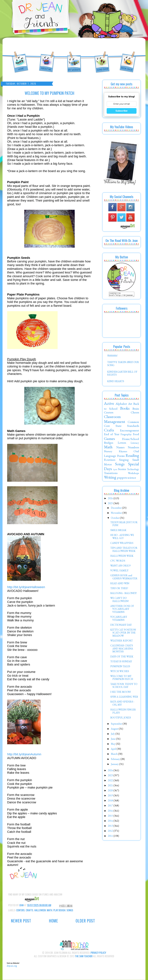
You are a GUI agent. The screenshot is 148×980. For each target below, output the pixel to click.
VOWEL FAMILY (119, 571)
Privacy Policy (98, 953)
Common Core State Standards (122, 425)
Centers (20, 910)
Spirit (115, 470)
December (117, 509)
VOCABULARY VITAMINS (119, 619)
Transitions (111, 474)
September (117, 724)
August (115, 730)
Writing (110, 478)
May (113, 745)
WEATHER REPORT (122, 641)
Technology (133, 470)
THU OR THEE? (119, 589)
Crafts (30, 910)
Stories (122, 470)
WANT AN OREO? (121, 566)
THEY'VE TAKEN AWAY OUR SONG (123, 364)
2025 (111, 504)
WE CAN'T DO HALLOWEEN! (119, 600)
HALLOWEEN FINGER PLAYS (123, 712)
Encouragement (129, 431)
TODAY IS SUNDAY (121, 662)
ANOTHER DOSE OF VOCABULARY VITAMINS (122, 610)
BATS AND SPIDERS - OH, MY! (122, 704)
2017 (111, 806)
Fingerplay (126, 435)
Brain (136, 409)
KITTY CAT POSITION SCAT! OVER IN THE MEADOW (123, 634)
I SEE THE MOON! (121, 693)
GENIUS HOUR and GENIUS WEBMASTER (124, 578)
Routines (110, 460)
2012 (111, 832)
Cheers (135, 413)
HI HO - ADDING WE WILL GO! (122, 537)
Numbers (133, 448)
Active (109, 404)
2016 (111, 811)
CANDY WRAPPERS (122, 544)
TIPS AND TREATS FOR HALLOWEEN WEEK (124, 550)
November (117, 514)
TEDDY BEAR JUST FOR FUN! (124, 525)
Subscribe (122, 111)
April (114, 750)
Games (109, 439)
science (132, 478)
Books (125, 409)
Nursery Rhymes (116, 452)
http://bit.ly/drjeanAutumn (24, 754)
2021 (111, 786)
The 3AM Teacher (84, 956)
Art (130, 404)
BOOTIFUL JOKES (121, 718)
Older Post (85, 921)
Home (53, 921)
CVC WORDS (118, 562)
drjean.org (12, 966)
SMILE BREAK (118, 531)
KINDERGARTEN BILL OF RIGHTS (122, 374)
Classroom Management (115, 420)
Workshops (133, 474)
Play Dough (59, 910)
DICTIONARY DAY (121, 626)
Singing (124, 460)
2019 (111, 796)
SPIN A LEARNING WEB (124, 698)
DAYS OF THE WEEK (122, 657)
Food (136, 435)
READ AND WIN (120, 584)
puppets (122, 478)
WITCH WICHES (120, 672)
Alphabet (121, 404)
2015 (111, 817)
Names (120, 448)
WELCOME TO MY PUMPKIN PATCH (122, 678)
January (115, 765)
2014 (111, 822)
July (113, 735)
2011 (111, 837)
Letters (122, 443)
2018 (111, 801)
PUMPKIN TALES (120, 667)
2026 (111, 499)
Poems (121, 457)
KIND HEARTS (116, 382)
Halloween (40, 910)
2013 (111, 827)
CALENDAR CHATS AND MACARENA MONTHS (122, 649)
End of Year (112, 435)
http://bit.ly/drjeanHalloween (26, 587)
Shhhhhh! (112, 356)
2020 (111, 791)
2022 (111, 781)
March (115, 755)
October (115, 519)
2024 (111, 771)
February (116, 760)
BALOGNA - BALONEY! (123, 594)
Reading (132, 456)
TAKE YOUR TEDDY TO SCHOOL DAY (124, 686)
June (114, 740)
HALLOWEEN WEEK (122, 557)
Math (50, 910)
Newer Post (21, 921)
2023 (111, 776)
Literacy (135, 444)
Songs (70, 910)
